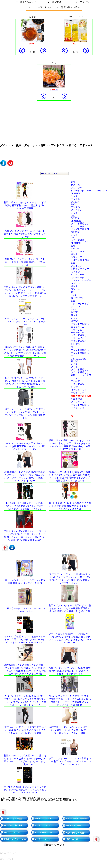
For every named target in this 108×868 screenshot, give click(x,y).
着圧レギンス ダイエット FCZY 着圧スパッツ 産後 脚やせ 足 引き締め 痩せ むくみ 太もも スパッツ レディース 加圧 (25, 730)
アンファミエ (78, 393)
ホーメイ (75, 356)
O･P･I (74, 364)
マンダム (75, 207)
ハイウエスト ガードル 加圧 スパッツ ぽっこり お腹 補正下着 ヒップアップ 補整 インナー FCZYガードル (25, 446)
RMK (73, 295)
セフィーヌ (76, 257)
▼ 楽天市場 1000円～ (68, 7)
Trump (75, 361)
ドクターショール (80, 408)
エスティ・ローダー (81, 280)
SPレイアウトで (8, 859)
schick (75, 202)
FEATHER (76, 193)
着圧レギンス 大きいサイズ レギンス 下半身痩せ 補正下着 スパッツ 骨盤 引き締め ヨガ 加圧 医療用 (25, 205)
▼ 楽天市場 (54, 2)
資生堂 (74, 254)
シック (74, 196)
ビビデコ (75, 344)
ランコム (75, 289)
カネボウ (75, 272)
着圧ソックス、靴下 (81, 375)
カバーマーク (78, 277)
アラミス (75, 199)
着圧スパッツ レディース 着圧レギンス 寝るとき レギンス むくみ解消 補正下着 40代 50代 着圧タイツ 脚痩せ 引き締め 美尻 (70, 608)
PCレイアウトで (8, 853)
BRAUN (75, 249)
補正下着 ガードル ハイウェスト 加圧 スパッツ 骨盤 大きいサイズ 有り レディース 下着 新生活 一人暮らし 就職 (70, 730)
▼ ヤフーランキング (40, 7)
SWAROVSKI (77, 333)
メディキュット (79, 390)
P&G (73, 204)
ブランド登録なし (80, 223)
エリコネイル (78, 327)
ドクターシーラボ (80, 304)
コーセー (75, 347)
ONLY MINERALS (80, 260)
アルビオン (76, 266)
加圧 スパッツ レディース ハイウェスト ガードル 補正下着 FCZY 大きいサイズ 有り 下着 (25, 234)
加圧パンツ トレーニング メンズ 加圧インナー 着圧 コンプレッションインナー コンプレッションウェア (70, 761)
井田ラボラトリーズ (81, 269)
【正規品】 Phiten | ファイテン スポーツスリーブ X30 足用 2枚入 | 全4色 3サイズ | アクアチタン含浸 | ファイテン (25, 506)
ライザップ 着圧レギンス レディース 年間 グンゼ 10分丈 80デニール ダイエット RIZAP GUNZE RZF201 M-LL (25, 790)
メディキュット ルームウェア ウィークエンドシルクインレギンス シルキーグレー (25, 321)
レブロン (75, 283)
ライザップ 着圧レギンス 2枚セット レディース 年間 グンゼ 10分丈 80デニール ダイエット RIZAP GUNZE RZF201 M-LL (25, 640)
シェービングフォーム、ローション (89, 191)
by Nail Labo (79, 359)
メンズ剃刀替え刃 (80, 229)
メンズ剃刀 (76, 210)
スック (74, 315)
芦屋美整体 (76, 399)
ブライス (75, 366)
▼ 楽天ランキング (26, 2)
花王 (73, 263)
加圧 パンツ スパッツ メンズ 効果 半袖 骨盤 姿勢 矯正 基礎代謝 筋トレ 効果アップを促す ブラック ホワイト (70, 671)
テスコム (75, 185)
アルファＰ (76, 188)
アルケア (75, 381)
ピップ (74, 387)
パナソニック (78, 226)
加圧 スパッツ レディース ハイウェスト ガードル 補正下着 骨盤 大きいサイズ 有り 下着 (25, 262)
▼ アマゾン (82, 2)
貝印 (73, 182)
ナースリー (76, 378)
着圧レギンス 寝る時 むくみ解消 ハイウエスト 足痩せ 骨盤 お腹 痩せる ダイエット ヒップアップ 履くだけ (70, 506)
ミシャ (74, 318)
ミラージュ (76, 330)
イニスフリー (78, 274)
